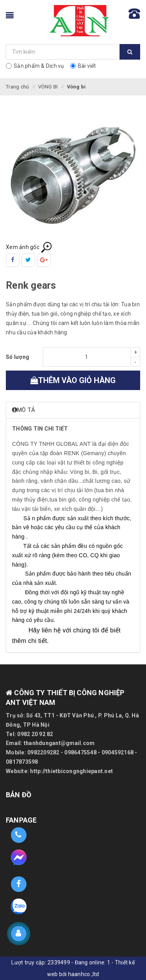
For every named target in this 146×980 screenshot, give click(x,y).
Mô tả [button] (24, 410)
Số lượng (18, 357)
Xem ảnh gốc (29, 247)
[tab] (73, 410)
